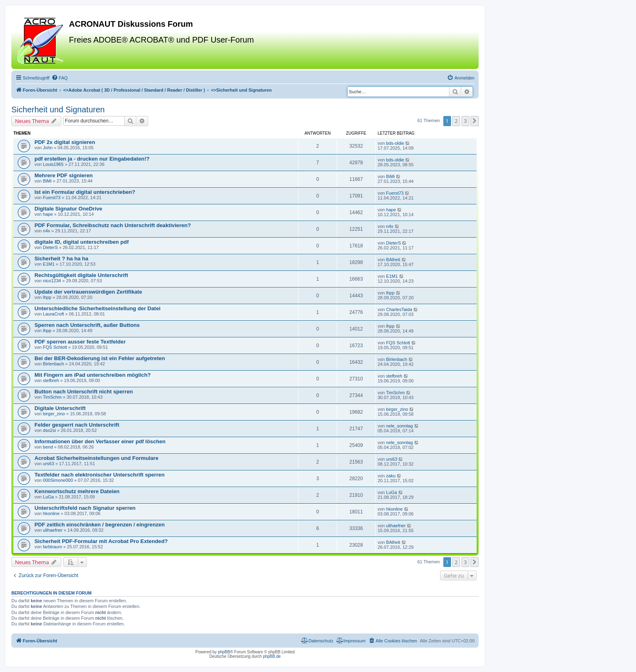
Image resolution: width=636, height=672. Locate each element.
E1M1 (49, 264)
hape (48, 214)
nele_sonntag (400, 426)
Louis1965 (53, 164)
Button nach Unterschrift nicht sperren (84, 392)
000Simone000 (58, 480)
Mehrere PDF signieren (64, 175)
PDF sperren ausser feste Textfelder (80, 342)
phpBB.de (272, 656)
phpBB (224, 652)
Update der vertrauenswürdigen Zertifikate (88, 292)
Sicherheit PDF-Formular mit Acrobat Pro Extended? (101, 541)
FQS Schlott (55, 347)
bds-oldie (395, 143)
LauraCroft (54, 314)
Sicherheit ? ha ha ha (61, 259)
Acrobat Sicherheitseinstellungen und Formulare (97, 458)
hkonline (51, 513)
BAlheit (393, 260)
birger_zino (54, 414)
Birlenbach (54, 364)
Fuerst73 (52, 198)
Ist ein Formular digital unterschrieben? (85, 192)
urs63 (49, 464)
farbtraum (53, 547)
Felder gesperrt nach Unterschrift (77, 425)
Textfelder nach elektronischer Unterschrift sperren (100, 475)
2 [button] (456, 121)
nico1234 (52, 281)
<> (134, 90)
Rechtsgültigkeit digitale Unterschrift (81, 275)
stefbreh (51, 380)
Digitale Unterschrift (60, 408)
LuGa (48, 497)
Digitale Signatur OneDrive (68, 209)
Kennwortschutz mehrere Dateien (77, 491)
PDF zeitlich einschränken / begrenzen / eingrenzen (100, 525)
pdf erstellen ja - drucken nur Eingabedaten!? (92, 159)
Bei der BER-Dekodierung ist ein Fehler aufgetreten (100, 358)
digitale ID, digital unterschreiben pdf (82, 242)
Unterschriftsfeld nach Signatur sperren (85, 508)
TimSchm (52, 397)
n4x (47, 231)
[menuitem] (60, 78)
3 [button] (465, 121)
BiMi (47, 181)
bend (48, 447)
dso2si (49, 430)
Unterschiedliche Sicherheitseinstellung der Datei (98, 308)
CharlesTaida (399, 309)
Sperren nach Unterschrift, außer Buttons (87, 325)
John (48, 148)
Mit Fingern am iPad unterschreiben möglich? (93, 375)
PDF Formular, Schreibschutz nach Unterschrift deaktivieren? (113, 225)
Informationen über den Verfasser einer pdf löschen (100, 441)
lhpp (47, 297)
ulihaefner (53, 530)
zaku (391, 476)
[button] (475, 121)
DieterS (50, 247)
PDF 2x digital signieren (65, 142)
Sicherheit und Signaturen (58, 109)
